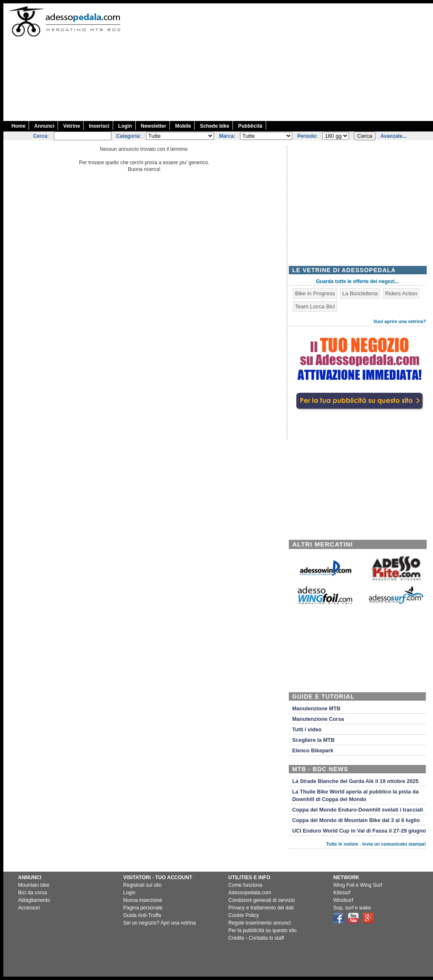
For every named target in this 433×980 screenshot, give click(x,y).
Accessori (29, 908)
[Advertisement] (281, 62)
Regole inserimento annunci (260, 923)
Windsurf (343, 900)
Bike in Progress (315, 293)
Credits (236, 938)
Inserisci (99, 126)
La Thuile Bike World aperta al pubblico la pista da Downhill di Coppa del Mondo (355, 796)
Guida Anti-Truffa (142, 915)
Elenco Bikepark (313, 751)
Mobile (183, 126)
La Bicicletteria (360, 293)
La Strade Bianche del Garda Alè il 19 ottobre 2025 (355, 781)
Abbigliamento (34, 900)
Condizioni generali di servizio (262, 900)
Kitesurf (342, 893)
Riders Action (401, 293)
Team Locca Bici (315, 306)
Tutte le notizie (342, 844)
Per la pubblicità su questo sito (263, 930)
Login (125, 126)
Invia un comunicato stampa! (394, 844)
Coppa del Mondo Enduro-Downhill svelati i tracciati (358, 810)
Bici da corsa (33, 893)
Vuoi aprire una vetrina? (400, 321)
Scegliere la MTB (313, 740)
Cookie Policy (244, 915)
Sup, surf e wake (352, 908)
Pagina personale (143, 908)
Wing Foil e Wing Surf (358, 885)
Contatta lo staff (267, 938)
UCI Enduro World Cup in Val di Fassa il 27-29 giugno (359, 831)
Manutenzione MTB (316, 709)
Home (18, 126)
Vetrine (71, 126)
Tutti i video (307, 730)
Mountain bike (34, 885)
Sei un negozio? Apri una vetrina (160, 923)
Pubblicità (250, 126)
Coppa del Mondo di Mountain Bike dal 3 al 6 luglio (356, 820)
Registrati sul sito (142, 885)
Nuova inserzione (143, 900)
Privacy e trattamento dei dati (261, 908)
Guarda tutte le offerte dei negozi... (358, 281)
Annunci (44, 126)
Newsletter (154, 126)
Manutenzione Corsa (318, 719)
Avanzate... (393, 136)
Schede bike (214, 126)
